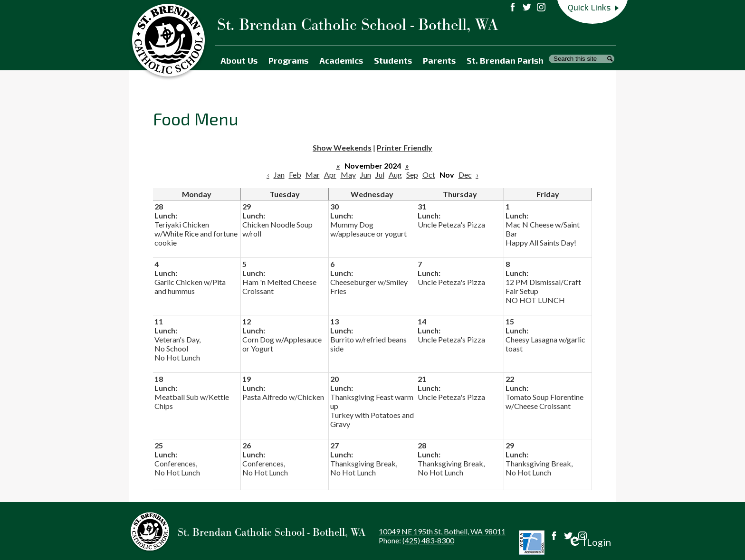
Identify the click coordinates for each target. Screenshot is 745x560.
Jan (279, 175)
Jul (380, 175)
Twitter (568, 536)
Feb (295, 175)
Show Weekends (342, 147)
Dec (465, 175)
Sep (412, 175)
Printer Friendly (405, 147)
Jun (366, 175)
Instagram (583, 536)
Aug (395, 175)
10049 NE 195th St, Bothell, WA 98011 (442, 531)
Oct (429, 175)
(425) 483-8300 (428, 540)
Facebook (554, 536)
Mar (313, 175)
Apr (330, 175)
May (348, 175)
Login (589, 542)
